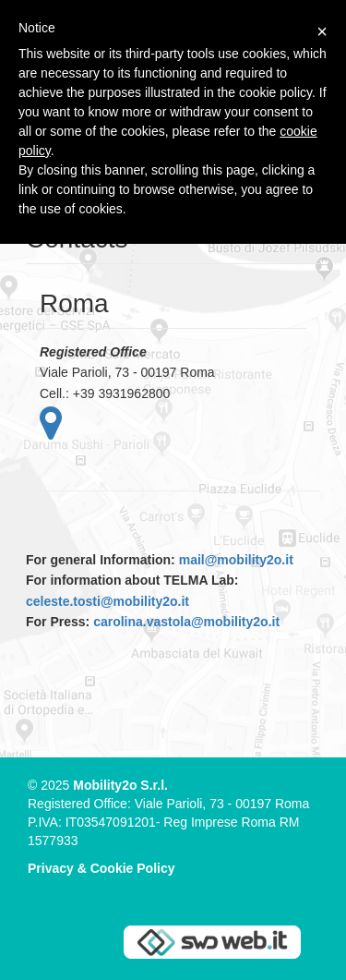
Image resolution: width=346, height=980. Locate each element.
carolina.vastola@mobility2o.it (186, 622)
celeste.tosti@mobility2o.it (107, 601)
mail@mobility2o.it (236, 560)
